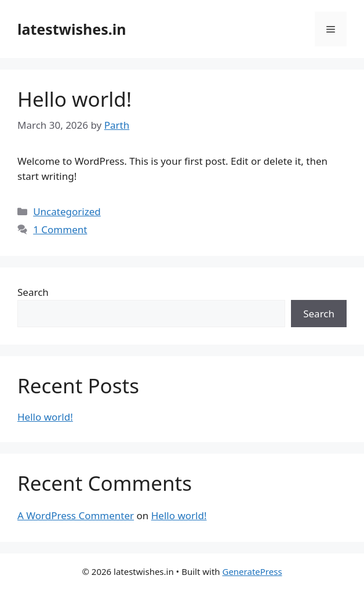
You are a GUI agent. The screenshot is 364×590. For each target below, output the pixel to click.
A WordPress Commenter (76, 515)
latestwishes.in (72, 29)
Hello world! (74, 99)
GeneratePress (252, 571)
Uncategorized (67, 211)
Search (33, 292)
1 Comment (60, 229)
